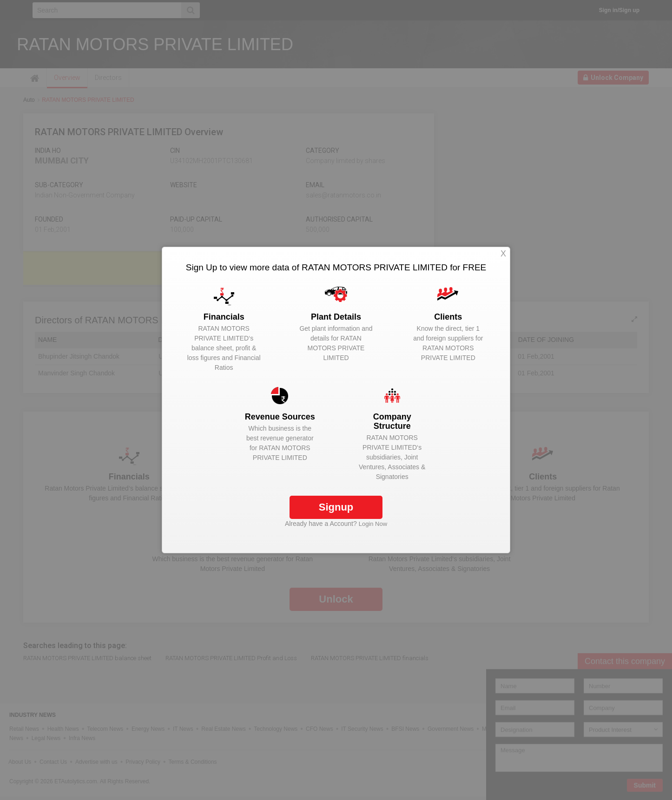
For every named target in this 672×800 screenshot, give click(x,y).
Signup (336, 507)
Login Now (373, 524)
